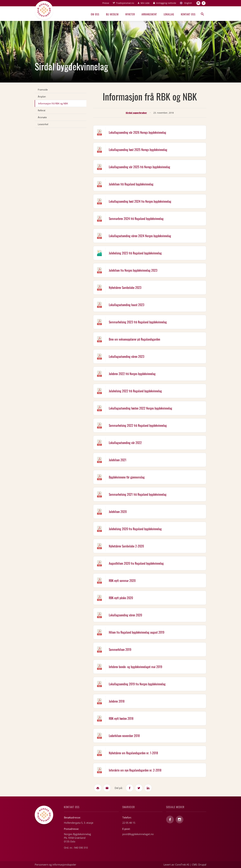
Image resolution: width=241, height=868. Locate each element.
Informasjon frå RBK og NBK (53, 103)
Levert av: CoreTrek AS (176, 865)
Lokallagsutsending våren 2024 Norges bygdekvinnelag (140, 236)
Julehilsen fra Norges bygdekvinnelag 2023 (133, 270)
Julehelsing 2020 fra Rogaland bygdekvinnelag (135, 529)
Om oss (95, 14)
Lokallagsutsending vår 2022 (125, 443)
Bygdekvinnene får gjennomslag (127, 477)
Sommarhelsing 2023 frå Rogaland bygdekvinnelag (138, 322)
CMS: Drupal (199, 865)
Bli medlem (112, 14)
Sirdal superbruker (136, 113)
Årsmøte (42, 117)
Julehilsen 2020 (118, 512)
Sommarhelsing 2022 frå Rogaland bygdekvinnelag (138, 425)
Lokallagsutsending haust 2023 (127, 305)
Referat (42, 110)
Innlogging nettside (166, 3)
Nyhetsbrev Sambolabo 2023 (125, 287)
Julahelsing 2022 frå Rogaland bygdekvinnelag (135, 391)
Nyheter (130, 14)
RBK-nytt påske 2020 (121, 598)
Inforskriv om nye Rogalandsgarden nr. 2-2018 (135, 770)
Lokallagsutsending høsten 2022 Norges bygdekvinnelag (140, 408)
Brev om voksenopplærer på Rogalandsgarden (134, 339)
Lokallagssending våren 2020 (125, 615)
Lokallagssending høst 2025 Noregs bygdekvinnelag (138, 150)
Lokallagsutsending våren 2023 (127, 356)
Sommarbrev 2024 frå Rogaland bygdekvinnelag (136, 219)
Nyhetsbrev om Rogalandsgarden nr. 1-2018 (133, 753)
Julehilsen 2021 (118, 460)
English (188, 3)
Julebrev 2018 (117, 701)
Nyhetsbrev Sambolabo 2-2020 (126, 546)
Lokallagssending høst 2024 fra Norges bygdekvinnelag (140, 201)
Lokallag (169, 14)
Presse (106, 3)
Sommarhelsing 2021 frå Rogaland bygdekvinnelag (138, 494)
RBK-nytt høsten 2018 (121, 718)
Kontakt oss (188, 14)
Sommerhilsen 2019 (120, 649)
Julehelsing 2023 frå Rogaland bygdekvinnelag (135, 253)
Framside (43, 90)
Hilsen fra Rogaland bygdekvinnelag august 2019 (137, 632)
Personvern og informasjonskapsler (55, 865)
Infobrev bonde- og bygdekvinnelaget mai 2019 (135, 667)
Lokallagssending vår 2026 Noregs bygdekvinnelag (137, 132)
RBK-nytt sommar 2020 (122, 581)
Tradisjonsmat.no (125, 3)
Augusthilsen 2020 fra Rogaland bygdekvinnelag (136, 563)
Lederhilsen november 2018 (124, 736)
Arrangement (149, 14)
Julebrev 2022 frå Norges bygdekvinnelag (132, 374)
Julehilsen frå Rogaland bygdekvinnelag (131, 184)
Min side (145, 3)
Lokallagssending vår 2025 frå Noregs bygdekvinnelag (139, 167)
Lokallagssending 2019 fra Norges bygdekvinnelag (137, 684)
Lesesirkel (43, 124)
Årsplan (42, 96)
